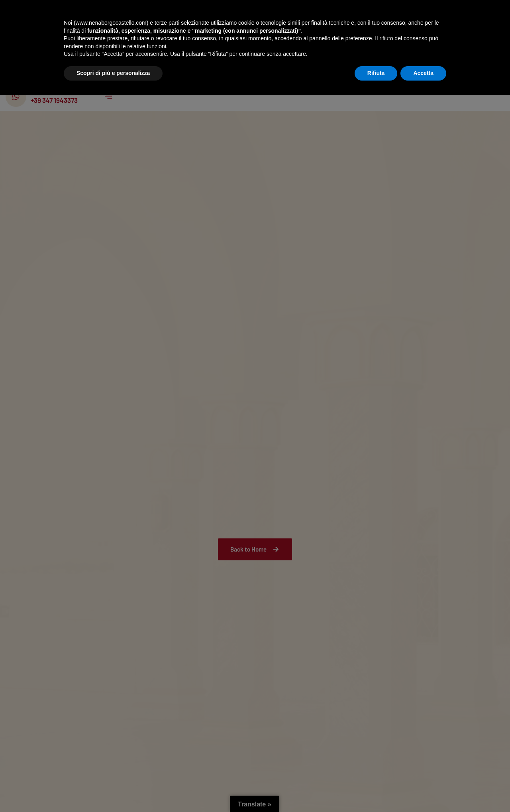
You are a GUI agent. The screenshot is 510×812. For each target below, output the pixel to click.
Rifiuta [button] (376, 790)
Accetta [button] (423, 790)
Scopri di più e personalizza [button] (113, 790)
